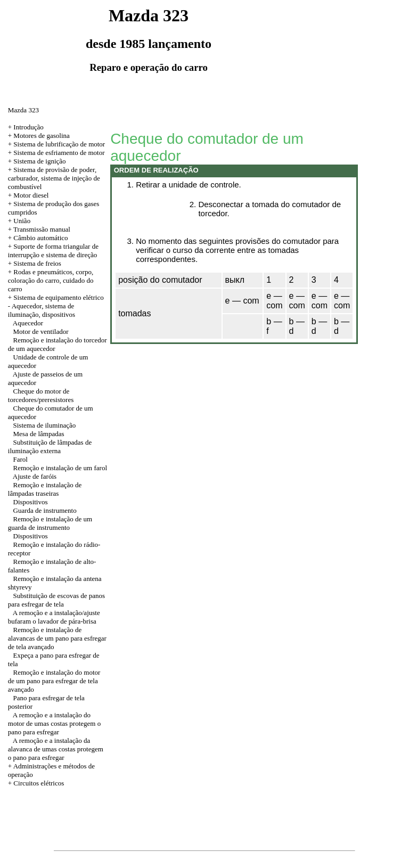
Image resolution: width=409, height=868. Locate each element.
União (22, 221)
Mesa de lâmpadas (39, 434)
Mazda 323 (23, 110)
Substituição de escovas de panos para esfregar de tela (56, 600)
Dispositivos (31, 502)
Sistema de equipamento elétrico (58, 297)
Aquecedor (28, 323)
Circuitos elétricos (39, 783)
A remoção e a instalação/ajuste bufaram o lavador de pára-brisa (54, 617)
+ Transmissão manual (39, 229)
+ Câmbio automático (38, 238)
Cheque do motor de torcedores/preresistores (41, 395)
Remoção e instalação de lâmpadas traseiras (45, 489)
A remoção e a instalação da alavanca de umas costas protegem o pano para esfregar (56, 749)
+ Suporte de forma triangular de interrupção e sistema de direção (53, 251)
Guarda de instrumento (45, 510)
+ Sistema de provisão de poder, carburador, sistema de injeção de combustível (54, 178)
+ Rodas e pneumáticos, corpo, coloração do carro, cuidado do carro (51, 280)
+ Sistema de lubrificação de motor (56, 144)
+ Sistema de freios (35, 263)
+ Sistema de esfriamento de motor (56, 153)
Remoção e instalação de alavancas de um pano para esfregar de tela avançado (57, 638)
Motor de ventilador (41, 331)
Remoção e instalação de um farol (60, 468)
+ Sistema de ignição (37, 161)
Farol (21, 459)
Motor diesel (31, 195)
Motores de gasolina (41, 136)
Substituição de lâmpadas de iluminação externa (50, 447)
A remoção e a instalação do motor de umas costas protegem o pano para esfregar (54, 723)
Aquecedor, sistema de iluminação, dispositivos (42, 310)
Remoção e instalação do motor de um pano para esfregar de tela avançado (54, 681)
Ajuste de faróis (35, 476)
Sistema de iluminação (45, 425)
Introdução (28, 127)
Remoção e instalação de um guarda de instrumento (50, 523)
